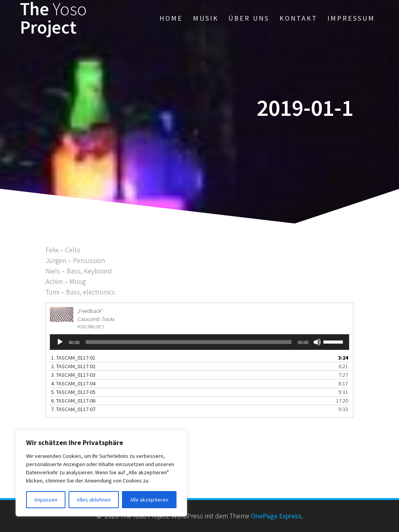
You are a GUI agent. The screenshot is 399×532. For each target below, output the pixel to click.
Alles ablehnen (94, 500)
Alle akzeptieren (149, 500)
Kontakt (298, 18)
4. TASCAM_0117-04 (73, 383)
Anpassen (46, 500)
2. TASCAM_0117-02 (73, 366)
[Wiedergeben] (60, 342)
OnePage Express (276, 516)
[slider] (189, 342)
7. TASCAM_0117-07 (73, 409)
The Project (53, 18)
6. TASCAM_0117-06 (73, 401)
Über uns (249, 18)
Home (171, 18)
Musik (206, 18)
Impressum (351, 18)
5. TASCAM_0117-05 (73, 392)
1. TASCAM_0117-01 (73, 358)
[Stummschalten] (317, 342)
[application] (199, 342)
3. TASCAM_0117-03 (73, 375)
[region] (101, 473)
